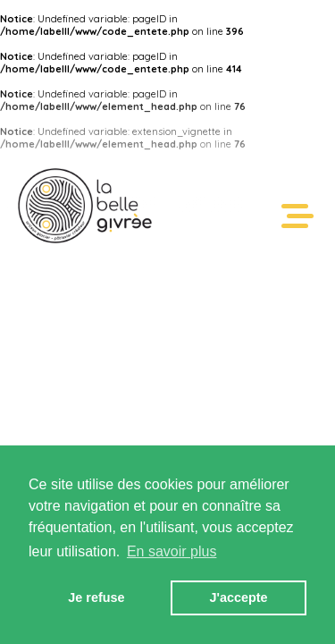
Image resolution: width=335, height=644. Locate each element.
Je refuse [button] (96, 597)
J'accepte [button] (239, 597)
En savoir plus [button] (172, 551)
